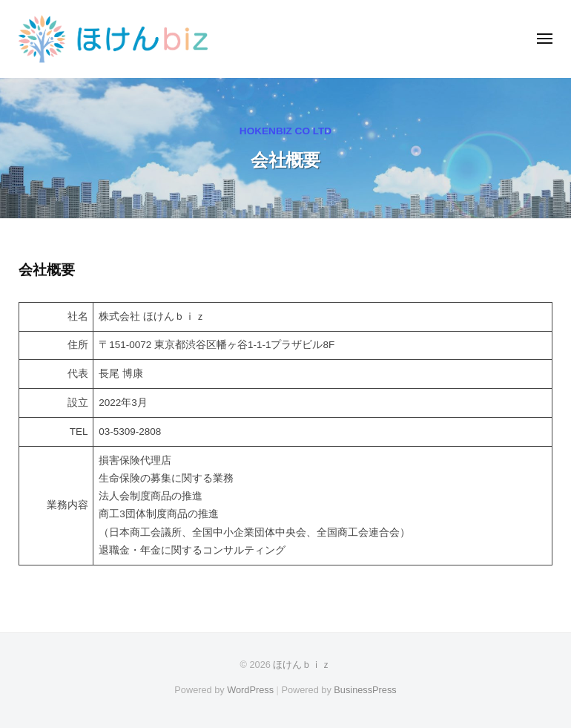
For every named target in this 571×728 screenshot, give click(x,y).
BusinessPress (365, 690)
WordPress (250, 690)
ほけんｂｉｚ (302, 665)
